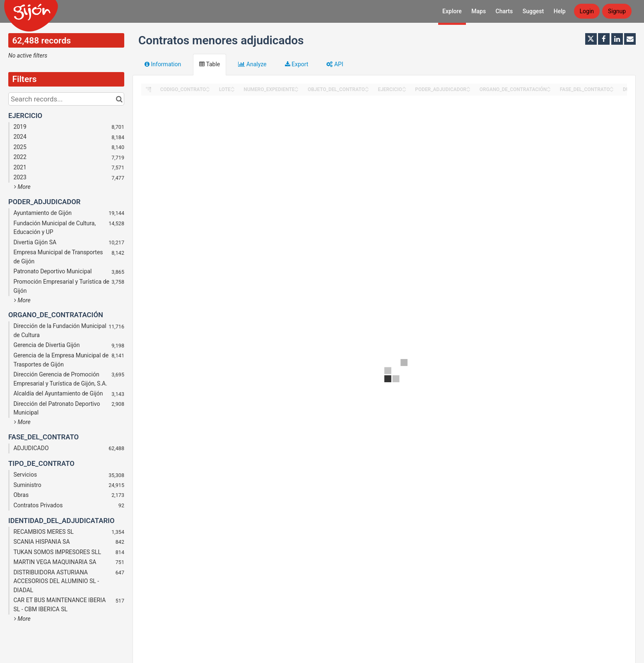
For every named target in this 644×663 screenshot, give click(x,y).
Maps (479, 11)
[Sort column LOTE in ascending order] (233, 87)
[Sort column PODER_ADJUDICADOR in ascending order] (468, 87)
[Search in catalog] (119, 99)
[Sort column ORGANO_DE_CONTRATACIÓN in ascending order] (549, 87)
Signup (617, 11)
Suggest (533, 11)
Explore (452, 11)
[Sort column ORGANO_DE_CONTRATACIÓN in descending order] (549, 90)
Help (560, 11)
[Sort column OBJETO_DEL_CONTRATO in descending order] (367, 90)
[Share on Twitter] (591, 39)
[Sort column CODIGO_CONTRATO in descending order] (208, 90)
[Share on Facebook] (604, 39)
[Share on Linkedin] (617, 39)
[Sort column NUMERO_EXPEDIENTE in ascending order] (297, 87)
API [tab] (335, 64)
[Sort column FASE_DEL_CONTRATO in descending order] (612, 90)
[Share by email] (630, 39)
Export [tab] (297, 64)
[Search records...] (66, 99)
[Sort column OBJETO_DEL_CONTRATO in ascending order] (367, 87)
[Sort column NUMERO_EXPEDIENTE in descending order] (297, 90)
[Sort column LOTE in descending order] (233, 90)
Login (587, 11)
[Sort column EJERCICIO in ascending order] (404, 87)
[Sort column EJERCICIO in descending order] (404, 90)
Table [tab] (210, 64)
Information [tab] (163, 64)
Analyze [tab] (252, 64)
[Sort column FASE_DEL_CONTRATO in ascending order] (612, 87)
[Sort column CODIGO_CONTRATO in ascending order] (208, 87)
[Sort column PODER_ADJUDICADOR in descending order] (468, 90)
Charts (504, 11)
